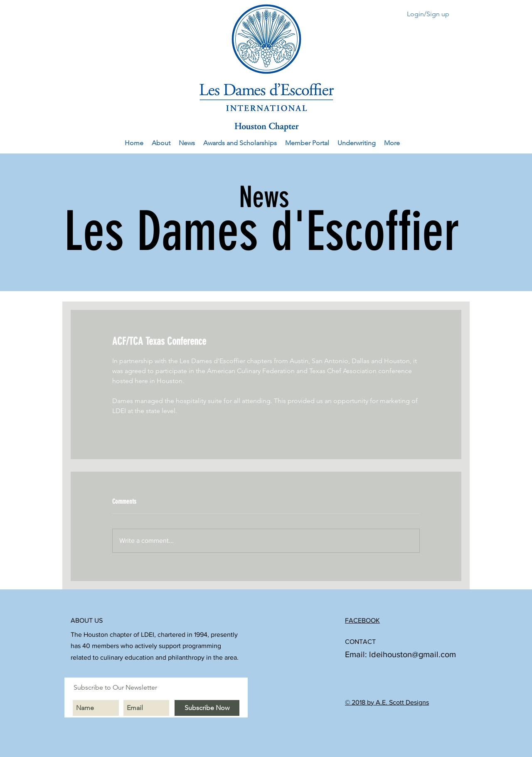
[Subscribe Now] (207, 708)
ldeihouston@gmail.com (413, 654)
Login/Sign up (428, 14)
